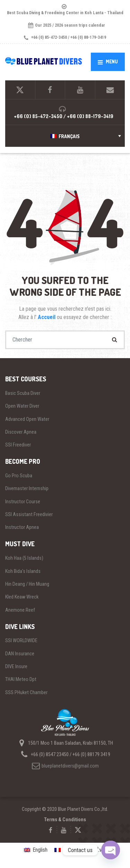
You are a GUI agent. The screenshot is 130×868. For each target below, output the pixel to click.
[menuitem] (65, 136)
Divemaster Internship (27, 488)
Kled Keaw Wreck (22, 597)
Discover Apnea (21, 432)
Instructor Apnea (22, 527)
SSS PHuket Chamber (26, 692)
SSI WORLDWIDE (21, 640)
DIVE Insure (16, 666)
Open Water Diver (22, 406)
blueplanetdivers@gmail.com (65, 766)
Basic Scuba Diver (23, 393)
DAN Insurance (20, 654)
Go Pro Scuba (19, 476)
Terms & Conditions (65, 820)
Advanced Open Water (27, 419)
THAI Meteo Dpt (21, 679)
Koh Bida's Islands (23, 571)
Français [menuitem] (69, 136)
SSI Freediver (18, 445)
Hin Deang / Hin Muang (27, 584)
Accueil (47, 317)
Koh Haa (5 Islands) (24, 558)
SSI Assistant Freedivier (29, 514)
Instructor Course (23, 502)
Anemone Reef (20, 610)
